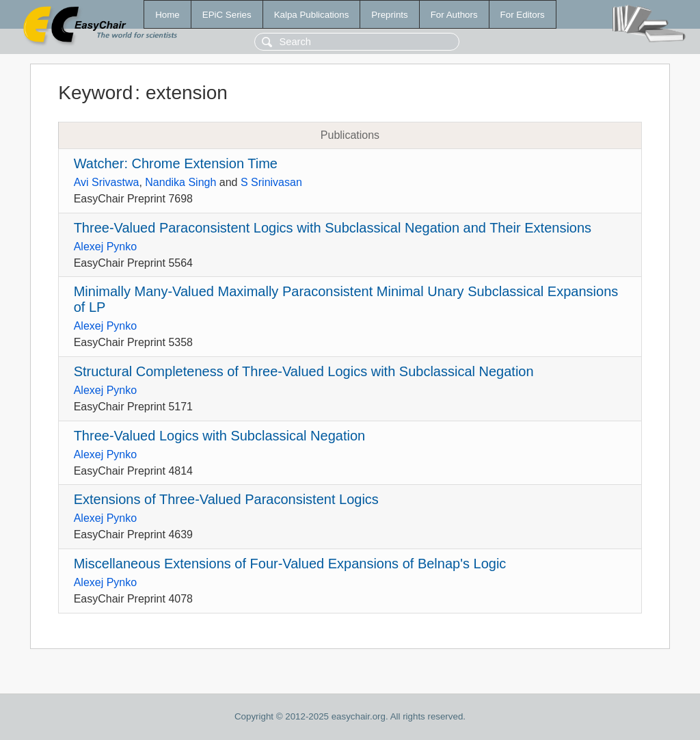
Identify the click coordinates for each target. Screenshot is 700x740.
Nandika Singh (180, 182)
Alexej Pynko (106, 247)
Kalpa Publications (312, 15)
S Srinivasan (271, 182)
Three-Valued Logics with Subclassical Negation (220, 436)
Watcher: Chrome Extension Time (176, 163)
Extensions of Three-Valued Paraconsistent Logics (226, 499)
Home (167, 15)
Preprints (389, 15)
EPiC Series (227, 15)
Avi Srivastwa (107, 182)
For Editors (523, 15)
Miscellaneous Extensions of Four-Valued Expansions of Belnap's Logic (290, 564)
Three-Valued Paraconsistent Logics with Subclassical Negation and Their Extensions (333, 228)
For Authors (454, 15)
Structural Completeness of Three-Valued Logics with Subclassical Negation (304, 371)
